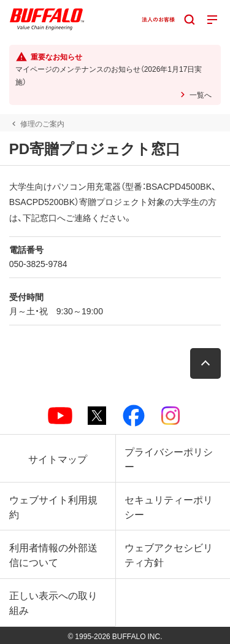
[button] (205, 363)
